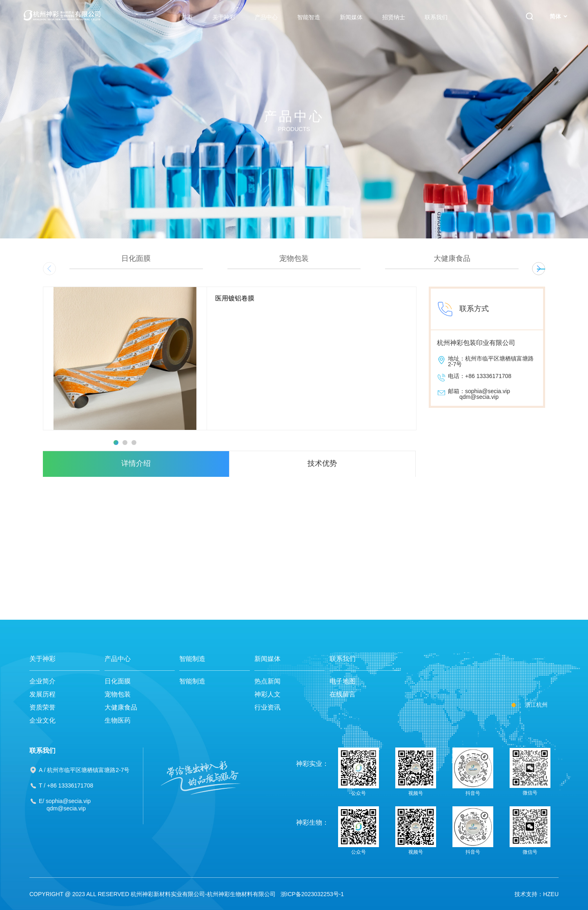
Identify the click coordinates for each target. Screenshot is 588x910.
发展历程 (42, 694)
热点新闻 (267, 681)
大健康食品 (121, 707)
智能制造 (192, 659)
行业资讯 (267, 707)
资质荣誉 (42, 707)
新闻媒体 (351, 17)
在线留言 (343, 694)
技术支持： (529, 894)
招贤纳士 (394, 17)
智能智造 (309, 17)
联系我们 (436, 17)
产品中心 (266, 17)
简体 (558, 16)
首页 (187, 17)
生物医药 (118, 720)
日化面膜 (118, 681)
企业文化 (42, 720)
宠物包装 (118, 694)
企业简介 (42, 681)
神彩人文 (267, 694)
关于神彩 (224, 17)
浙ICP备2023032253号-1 (312, 894)
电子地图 (343, 681)
